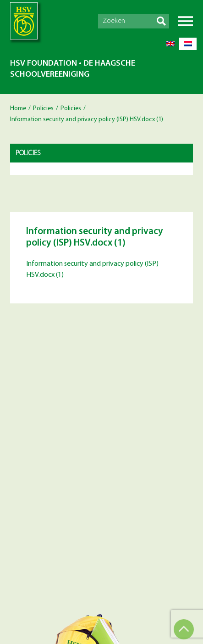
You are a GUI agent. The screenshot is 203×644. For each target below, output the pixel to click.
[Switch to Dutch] (188, 44)
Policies (43, 109)
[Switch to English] (170, 44)
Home (18, 109)
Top (184, 629)
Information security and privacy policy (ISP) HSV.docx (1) (92, 269)
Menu (186, 21)
